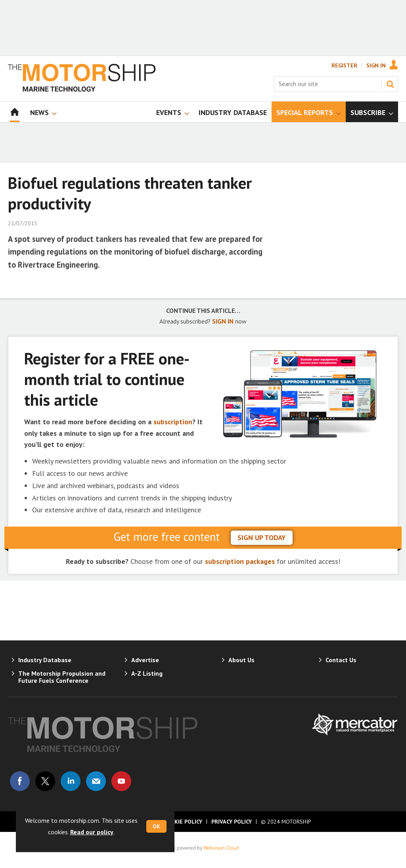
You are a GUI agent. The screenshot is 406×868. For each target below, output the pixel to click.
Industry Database (45, 660)
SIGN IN (223, 321)
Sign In (376, 65)
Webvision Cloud (221, 848)
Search (390, 84)
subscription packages (240, 561)
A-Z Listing (147, 673)
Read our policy (92, 832)
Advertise (145, 660)
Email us (96, 781)
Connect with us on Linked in (71, 781)
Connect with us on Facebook (20, 781)
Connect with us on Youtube (121, 781)
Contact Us (341, 660)
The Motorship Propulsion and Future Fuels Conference (62, 677)
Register (344, 65)
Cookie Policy (183, 822)
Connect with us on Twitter (45, 781)
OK (156, 826)
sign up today (262, 537)
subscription (173, 422)
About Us (241, 660)
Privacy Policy (232, 822)
